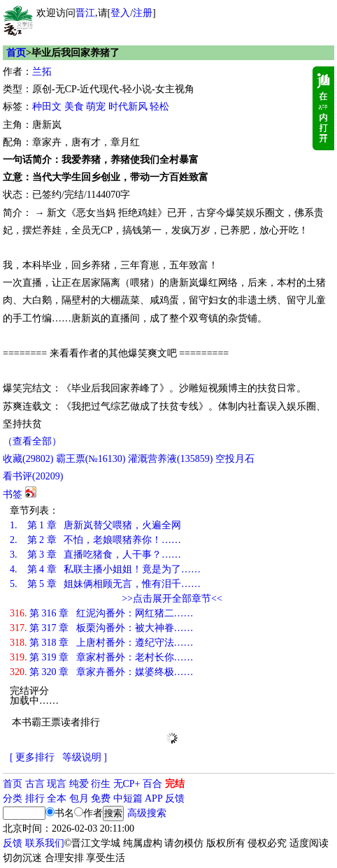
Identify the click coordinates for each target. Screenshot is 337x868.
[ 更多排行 (32, 757)
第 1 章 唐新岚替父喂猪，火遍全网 (95, 525)
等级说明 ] (85, 757)
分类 (13, 798)
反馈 (175, 798)
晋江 (85, 13)
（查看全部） (32, 441)
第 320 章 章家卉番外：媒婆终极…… (102, 672)
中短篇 (128, 798)
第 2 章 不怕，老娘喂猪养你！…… (95, 540)
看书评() (33, 476)
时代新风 (128, 107)
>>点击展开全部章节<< (172, 599)
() (28, 459)
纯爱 (79, 784)
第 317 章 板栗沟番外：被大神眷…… (102, 628)
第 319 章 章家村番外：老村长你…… (102, 657)
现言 (57, 784)
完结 (175, 784)
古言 (35, 784)
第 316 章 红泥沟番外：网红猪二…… (102, 613)
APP (154, 798)
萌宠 (96, 107)
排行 (35, 798)
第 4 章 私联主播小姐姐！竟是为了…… (105, 569)
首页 (16, 53)
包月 (79, 798)
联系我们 (45, 843)
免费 (101, 798)
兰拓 (42, 72)
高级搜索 (147, 813)
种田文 (47, 107)
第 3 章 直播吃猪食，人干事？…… (95, 555)
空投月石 (235, 459)
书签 (13, 494)
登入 (120, 13)
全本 (57, 798)
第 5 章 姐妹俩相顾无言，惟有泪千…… (105, 584)
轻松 (159, 107)
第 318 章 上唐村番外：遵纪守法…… (102, 643)
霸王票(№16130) (91, 459)
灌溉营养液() (170, 459)
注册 (143, 13)
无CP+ (127, 784)
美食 (74, 107)
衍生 (101, 784)
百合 (152, 784)
